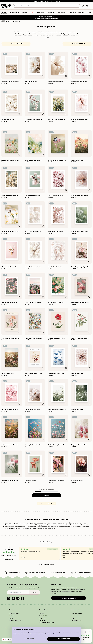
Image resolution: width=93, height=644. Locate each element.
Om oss (42, 614)
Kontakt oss (75, 616)
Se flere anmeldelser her (46, 564)
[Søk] (79, 6)
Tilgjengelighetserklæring (46, 623)
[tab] (83, 6)
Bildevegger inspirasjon (16, 620)
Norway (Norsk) (9, 639)
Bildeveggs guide (14, 614)
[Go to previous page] (38, 503)
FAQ (73, 618)
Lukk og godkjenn (64, 639)
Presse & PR (43, 618)
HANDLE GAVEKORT (69, 598)
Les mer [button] (47, 37)
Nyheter (12, 618)
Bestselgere (13, 616)
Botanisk (10, 21)
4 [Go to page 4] (51, 503)
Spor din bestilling (77, 614)
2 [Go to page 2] (45, 503)
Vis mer (46, 495)
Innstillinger (30, 639)
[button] (85, 636)
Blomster (17, 21)
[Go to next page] (55, 503)
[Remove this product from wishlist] (19, 76)
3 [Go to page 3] (48, 503)
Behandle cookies (77, 620)
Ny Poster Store (44, 616)
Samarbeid (43, 620)
